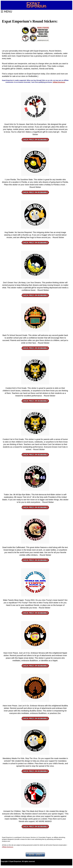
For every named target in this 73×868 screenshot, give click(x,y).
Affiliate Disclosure (59, 82)
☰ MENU (6, 11)
